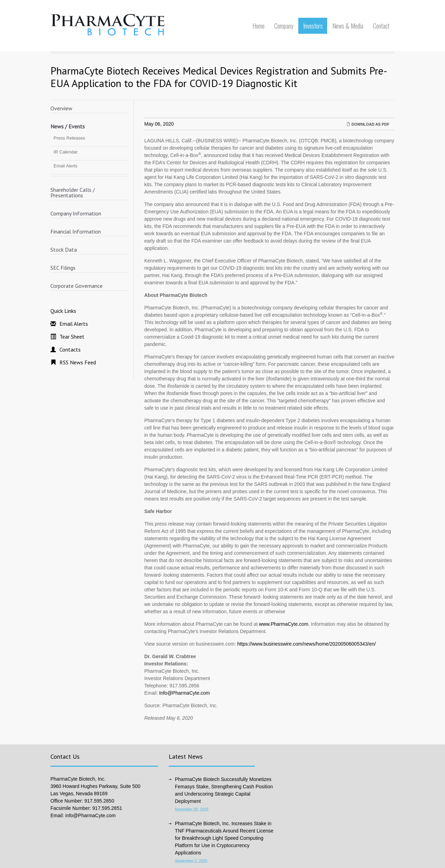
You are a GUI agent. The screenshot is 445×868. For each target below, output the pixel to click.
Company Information (76, 213)
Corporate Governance (76, 286)
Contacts (70, 349)
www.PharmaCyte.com (284, 624)
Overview (61, 108)
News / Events (68, 126)
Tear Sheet (72, 337)
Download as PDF (368, 124)
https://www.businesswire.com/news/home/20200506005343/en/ (306, 644)
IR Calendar (66, 152)
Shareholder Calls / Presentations (73, 192)
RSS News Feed (78, 362)
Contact (381, 26)
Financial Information (76, 231)
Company (284, 26)
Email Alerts (66, 166)
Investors (313, 26)
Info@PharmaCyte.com (185, 693)
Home (258, 26)
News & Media (348, 26)
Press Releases (69, 138)
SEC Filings (63, 268)
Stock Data (64, 250)
